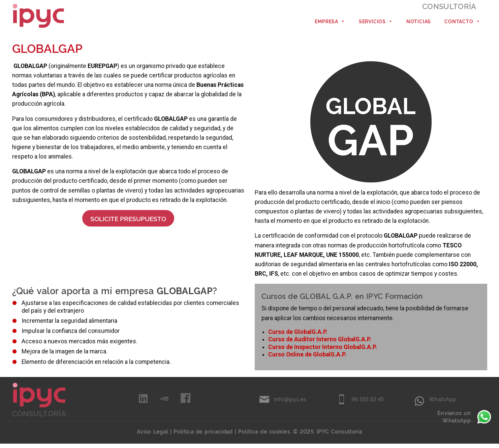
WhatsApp (443, 403)
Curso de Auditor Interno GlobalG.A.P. (320, 344)
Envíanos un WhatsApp (465, 417)
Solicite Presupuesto (128, 223)
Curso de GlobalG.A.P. (298, 336)
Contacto (462, 23)
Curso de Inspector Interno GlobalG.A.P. (323, 351)
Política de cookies (264, 436)
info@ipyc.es (290, 403)
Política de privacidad (203, 436)
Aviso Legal (152, 436)
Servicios (376, 23)
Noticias (419, 23)
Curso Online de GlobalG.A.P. (307, 359)
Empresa (330, 23)
